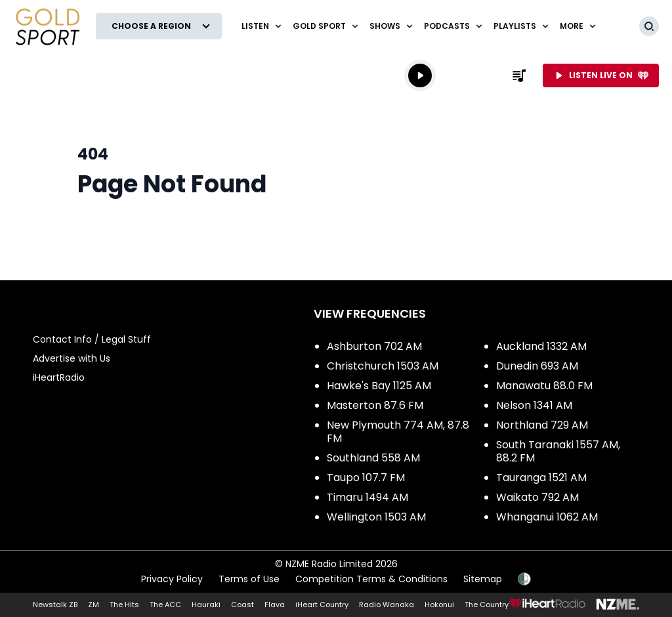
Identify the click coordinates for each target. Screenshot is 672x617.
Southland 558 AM (373, 458)
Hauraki (206, 605)
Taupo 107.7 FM (366, 478)
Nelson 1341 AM (534, 405)
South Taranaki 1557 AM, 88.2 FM (558, 451)
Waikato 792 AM (537, 497)
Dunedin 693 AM (537, 366)
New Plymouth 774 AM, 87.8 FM (398, 432)
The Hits (124, 605)
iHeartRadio (59, 377)
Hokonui (439, 605)
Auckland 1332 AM (541, 346)
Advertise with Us (72, 358)
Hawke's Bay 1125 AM (379, 386)
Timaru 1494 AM (367, 497)
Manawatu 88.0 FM (544, 386)
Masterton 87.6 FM (375, 405)
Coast (242, 605)
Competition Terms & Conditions (371, 579)
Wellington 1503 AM (376, 517)
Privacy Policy (172, 579)
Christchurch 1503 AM (383, 366)
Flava (275, 605)
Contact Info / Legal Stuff (92, 339)
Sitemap (483, 579)
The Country (487, 605)
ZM (94, 605)
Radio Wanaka (387, 605)
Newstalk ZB (55, 605)
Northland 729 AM (542, 425)
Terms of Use (249, 579)
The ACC (165, 605)
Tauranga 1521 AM (541, 478)
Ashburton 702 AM (374, 346)
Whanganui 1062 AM (547, 517)
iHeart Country (322, 605)
